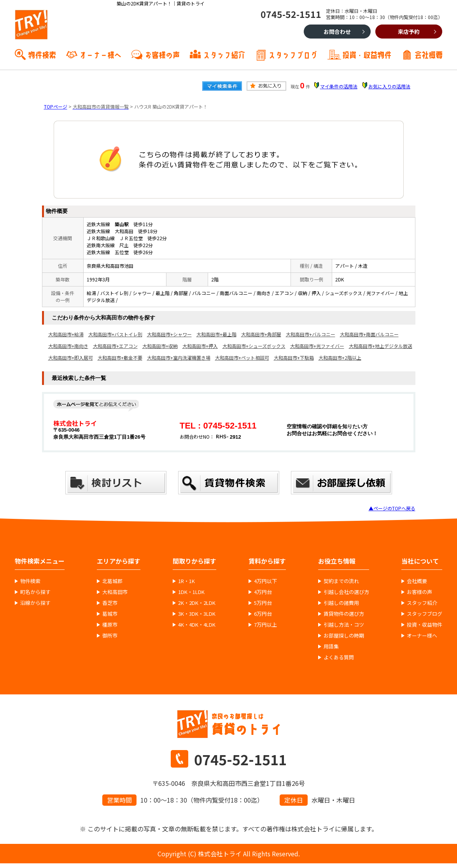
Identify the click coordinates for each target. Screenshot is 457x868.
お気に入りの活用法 (389, 86)
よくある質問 (339, 657)
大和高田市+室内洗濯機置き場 (179, 358)
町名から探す (35, 592)
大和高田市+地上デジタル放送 (381, 346)
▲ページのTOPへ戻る (392, 508)
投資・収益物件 (367, 54)
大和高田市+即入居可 (71, 358)
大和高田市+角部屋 (261, 334)
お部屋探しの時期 (344, 636)
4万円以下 (265, 581)
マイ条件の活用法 (339, 86)
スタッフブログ (293, 54)
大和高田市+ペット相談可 (242, 358)
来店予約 (409, 32)
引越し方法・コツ (344, 625)
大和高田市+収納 (160, 346)
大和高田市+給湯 (66, 334)
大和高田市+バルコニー (311, 334)
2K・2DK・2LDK (197, 603)
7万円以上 (265, 625)
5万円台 (263, 603)
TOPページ (56, 106)
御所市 (110, 636)
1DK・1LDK (191, 592)
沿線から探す (35, 603)
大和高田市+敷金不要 (120, 358)
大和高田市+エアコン (115, 346)
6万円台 (263, 614)
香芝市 (110, 603)
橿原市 (110, 625)
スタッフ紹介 (224, 54)
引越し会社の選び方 (346, 592)
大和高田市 (115, 592)
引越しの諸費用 (341, 603)
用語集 (331, 647)
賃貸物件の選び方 (344, 614)
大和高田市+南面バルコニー (369, 334)
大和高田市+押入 (200, 346)
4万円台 (263, 592)
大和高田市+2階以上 (340, 358)
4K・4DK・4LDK (197, 625)
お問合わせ (337, 32)
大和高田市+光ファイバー (317, 346)
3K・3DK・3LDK (197, 614)
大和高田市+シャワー (169, 334)
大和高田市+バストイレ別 (115, 334)
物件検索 (42, 54)
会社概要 (429, 54)
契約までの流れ (341, 581)
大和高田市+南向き (68, 346)
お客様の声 (162, 54)
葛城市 (110, 614)
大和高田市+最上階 (216, 334)
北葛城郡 (112, 581)
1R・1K (186, 581)
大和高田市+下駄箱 (294, 358)
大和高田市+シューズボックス (254, 346)
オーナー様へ (100, 54)
